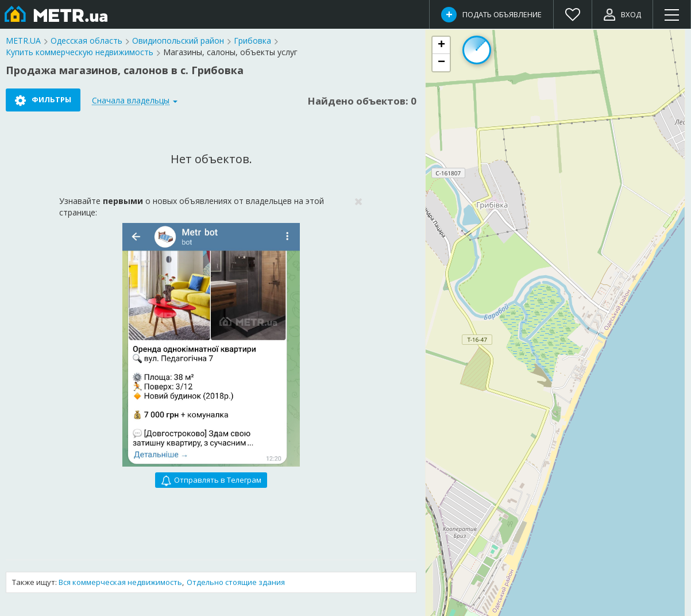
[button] (441, 45)
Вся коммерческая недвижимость (120, 582)
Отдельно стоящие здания (236, 582)
